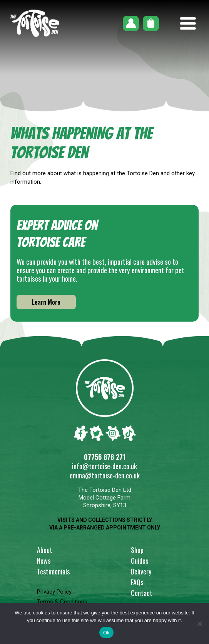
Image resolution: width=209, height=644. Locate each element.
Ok (106, 633)
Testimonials (53, 571)
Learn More (46, 302)
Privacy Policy (54, 592)
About (45, 550)
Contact (142, 593)
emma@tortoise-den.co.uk (105, 475)
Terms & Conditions (62, 602)
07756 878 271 (105, 457)
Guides (140, 561)
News (44, 561)
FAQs (137, 582)
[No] (199, 624)
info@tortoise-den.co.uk (104, 466)
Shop (137, 550)
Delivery (141, 571)
